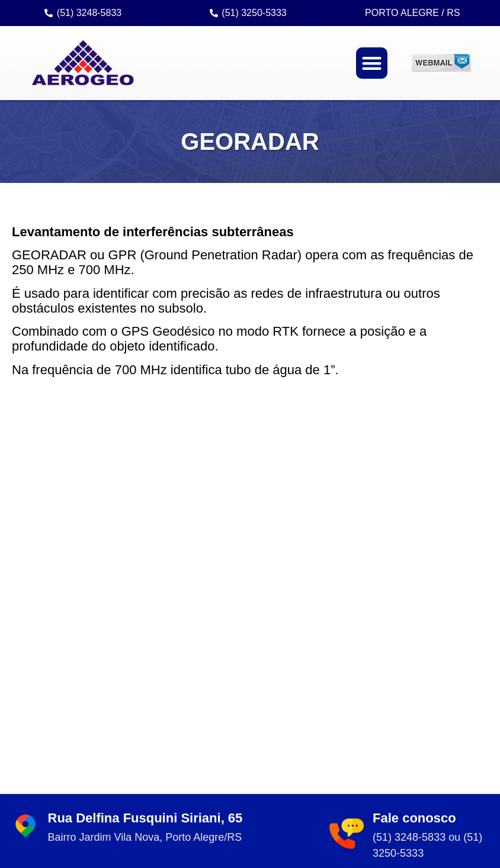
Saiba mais (422, 700)
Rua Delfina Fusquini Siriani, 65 (145, 453)
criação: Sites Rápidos (375, 857)
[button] (372, 64)
